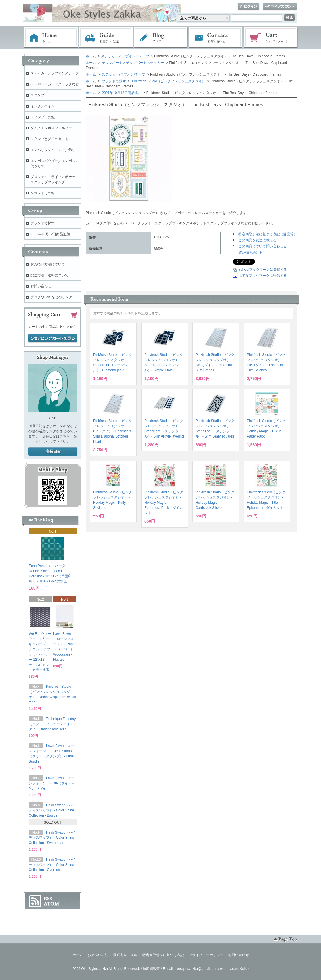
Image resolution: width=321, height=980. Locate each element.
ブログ (161, 38)
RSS (48, 899)
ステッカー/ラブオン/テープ (123, 74)
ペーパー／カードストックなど (55, 84)
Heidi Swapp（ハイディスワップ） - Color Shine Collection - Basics (52, 810)
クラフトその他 (43, 193)
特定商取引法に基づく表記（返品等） (268, 234)
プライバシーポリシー (206, 955)
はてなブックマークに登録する (263, 276)
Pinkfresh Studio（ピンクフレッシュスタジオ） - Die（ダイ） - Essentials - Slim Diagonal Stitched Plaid (113, 431)
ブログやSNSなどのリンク (51, 297)
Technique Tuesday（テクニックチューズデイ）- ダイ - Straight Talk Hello (52, 724)
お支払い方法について (48, 264)
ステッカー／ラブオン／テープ (125, 56)
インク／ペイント (44, 106)
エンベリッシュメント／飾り (53, 150)
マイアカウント (280, 7)
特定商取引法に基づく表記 (163, 955)
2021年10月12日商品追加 (121, 93)
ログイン (249, 7)
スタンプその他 (43, 117)
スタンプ (37, 95)
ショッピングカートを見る (53, 338)
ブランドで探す (113, 81)
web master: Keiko (234, 969)
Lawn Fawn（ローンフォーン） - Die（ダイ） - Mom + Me (51, 783)
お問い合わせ (216, 38)
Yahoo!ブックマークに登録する (263, 270)
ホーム (51, 38)
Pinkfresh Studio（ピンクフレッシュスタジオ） (168, 81)
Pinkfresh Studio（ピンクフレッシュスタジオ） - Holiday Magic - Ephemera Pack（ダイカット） (164, 503)
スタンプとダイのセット (49, 139)
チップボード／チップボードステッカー (132, 63)
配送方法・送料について (49, 275)
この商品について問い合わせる (263, 246)
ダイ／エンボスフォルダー (51, 128)
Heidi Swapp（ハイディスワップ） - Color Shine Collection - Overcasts (52, 865)
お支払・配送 (106, 38)
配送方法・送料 (125, 955)
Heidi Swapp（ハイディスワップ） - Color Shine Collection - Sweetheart (52, 838)
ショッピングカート (271, 38)
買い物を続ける (251, 253)
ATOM (51, 904)
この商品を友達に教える (257, 240)
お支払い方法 (98, 955)
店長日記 (53, 452)
